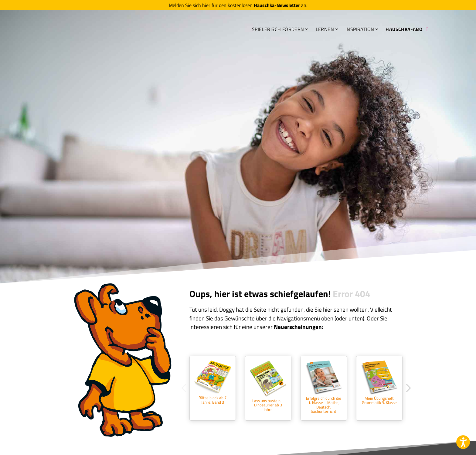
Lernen (325, 30)
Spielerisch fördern (278, 30)
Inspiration (360, 30)
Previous (185, 388)
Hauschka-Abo (404, 30)
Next (406, 388)
